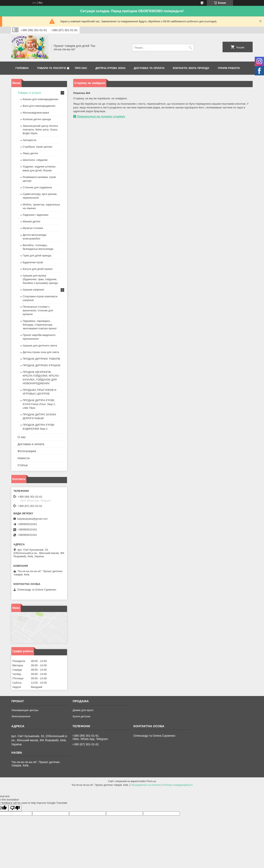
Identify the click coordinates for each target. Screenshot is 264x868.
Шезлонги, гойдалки (35, 160)
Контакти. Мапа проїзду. (191, 68)
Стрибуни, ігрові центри (37, 147)
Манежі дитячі (31, 221)
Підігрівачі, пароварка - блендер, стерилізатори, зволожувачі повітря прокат (40, 325)
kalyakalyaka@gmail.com (32, 519)
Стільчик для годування (37, 187)
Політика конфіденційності (177, 785)
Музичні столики (33, 228)
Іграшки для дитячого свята (40, 346)
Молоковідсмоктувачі (36, 113)
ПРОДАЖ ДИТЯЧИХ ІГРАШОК (42, 365)
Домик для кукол (83, 710)
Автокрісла (29, 140)
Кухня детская (81, 716)
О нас (22, 437)
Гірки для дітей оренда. (37, 256)
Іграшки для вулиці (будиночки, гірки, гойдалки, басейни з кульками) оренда (40, 279)
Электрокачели (21, 716)
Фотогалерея (27, 451)
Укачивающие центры (25, 710)
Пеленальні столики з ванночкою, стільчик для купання (38, 310)
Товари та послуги (51, 68)
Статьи (23, 465)
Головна (22, 68)
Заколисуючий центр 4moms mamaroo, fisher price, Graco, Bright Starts (40, 130)
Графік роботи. (229, 68)
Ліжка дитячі (30, 153)
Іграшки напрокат (34, 290)
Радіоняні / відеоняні (35, 215)
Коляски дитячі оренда (37, 119)
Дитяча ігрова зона (111, 68)
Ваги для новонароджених (39, 106)
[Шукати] (190, 48)
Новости (24, 458)
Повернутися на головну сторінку (101, 116)
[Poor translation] (15, 808)
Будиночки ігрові (33, 262)
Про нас (81, 68)
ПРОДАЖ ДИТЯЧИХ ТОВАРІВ (41, 359)
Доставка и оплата (31, 444)
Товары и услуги (29, 93)
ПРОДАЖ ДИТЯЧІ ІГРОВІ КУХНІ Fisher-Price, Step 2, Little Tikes (39, 404)
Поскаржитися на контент (145, 785)
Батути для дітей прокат (38, 269)
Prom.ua (151, 781)
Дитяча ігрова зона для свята (41, 352)
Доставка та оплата (149, 68)
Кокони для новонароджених (41, 99)
